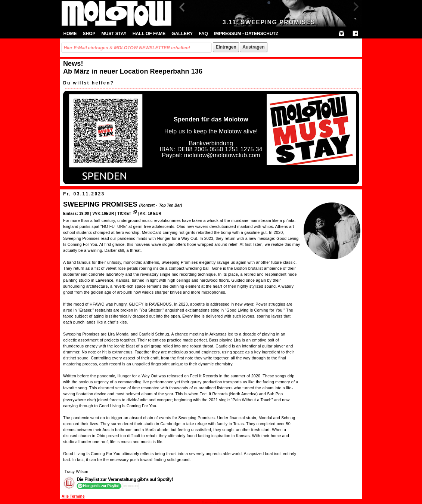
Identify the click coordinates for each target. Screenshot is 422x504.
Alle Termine (73, 496)
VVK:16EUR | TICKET (114, 214)
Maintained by (211, 502)
